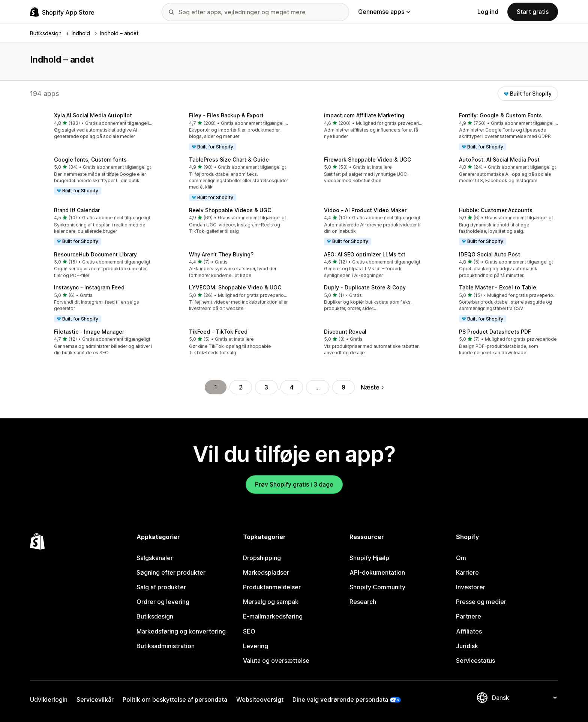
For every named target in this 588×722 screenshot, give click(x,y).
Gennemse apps (384, 12)
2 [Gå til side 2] (241, 387)
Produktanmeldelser (272, 587)
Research (363, 602)
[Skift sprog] (524, 698)
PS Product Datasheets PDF (495, 332)
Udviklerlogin (49, 700)
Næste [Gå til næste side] (372, 387)
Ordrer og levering (163, 602)
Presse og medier (481, 602)
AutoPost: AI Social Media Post (499, 160)
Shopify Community (377, 587)
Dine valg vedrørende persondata (340, 700)
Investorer (471, 587)
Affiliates (469, 631)
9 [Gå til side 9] (343, 387)
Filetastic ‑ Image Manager (89, 332)
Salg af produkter (161, 587)
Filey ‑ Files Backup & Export (226, 115)
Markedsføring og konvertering (181, 631)
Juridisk (467, 646)
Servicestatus (475, 661)
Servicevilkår (95, 700)
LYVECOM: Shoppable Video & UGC (235, 287)
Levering (256, 646)
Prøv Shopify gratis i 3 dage (294, 484)
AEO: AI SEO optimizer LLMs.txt (365, 254)
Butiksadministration (166, 646)
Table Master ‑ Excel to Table (498, 287)
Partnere (469, 616)
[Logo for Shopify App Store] (62, 12)
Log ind (488, 12)
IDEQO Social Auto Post (490, 254)
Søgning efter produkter (171, 572)
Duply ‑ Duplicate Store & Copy (365, 287)
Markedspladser (266, 572)
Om (461, 558)
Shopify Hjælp (369, 558)
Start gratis (533, 12)
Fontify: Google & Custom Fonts (500, 115)
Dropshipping (262, 558)
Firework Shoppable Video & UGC (367, 160)
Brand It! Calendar (77, 210)
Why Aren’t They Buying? (221, 254)
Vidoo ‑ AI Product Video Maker (365, 210)
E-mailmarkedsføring (273, 616)
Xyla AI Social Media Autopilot (93, 115)
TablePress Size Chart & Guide (229, 160)
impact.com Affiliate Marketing (364, 115)
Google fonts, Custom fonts (90, 160)
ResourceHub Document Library (95, 254)
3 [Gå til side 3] (266, 387)
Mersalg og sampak (271, 602)
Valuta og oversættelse (276, 661)
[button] (91, 127)
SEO (249, 631)
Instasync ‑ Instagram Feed (89, 287)
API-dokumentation (377, 572)
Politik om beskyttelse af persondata (175, 700)
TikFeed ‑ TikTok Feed (218, 332)
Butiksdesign (155, 616)
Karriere (467, 572)
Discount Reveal (345, 332)
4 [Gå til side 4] (292, 387)
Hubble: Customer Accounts (496, 210)
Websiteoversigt (260, 700)
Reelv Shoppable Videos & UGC (230, 210)
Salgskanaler (155, 558)
